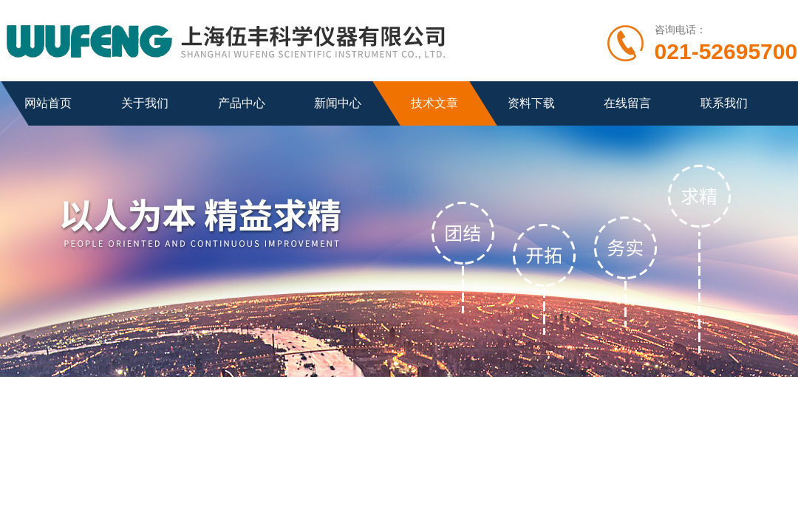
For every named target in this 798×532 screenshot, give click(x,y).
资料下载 (531, 103)
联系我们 (724, 103)
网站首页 (48, 103)
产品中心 (242, 103)
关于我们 (145, 103)
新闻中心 (338, 103)
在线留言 (627, 103)
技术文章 (434, 103)
